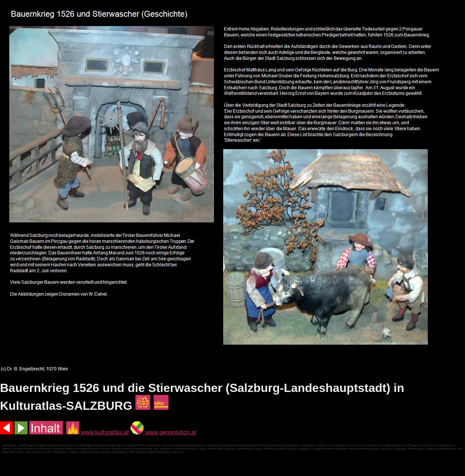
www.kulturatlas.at (97, 432)
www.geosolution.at (163, 432)
